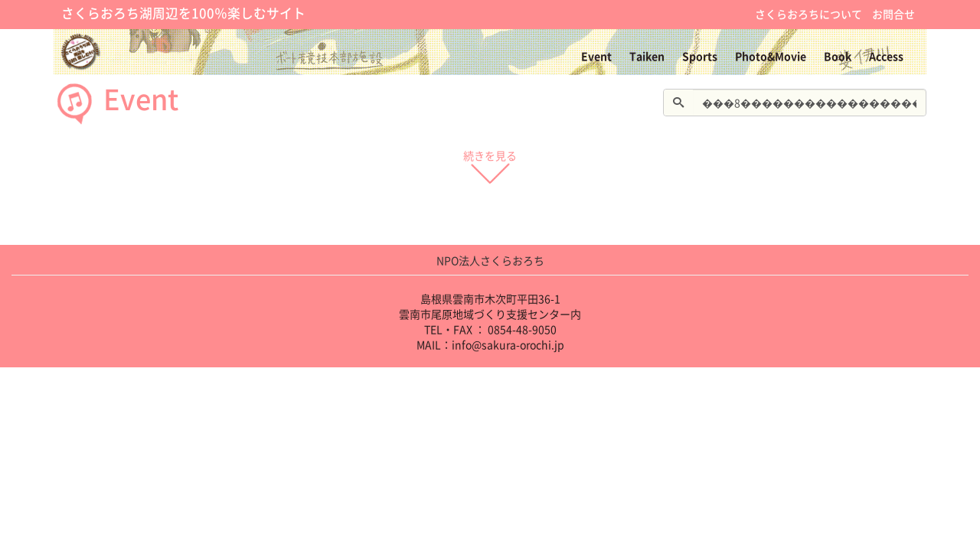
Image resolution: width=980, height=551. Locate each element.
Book (838, 56)
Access (886, 56)
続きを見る (490, 163)
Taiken (647, 56)
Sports (700, 56)
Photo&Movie (771, 56)
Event (596, 56)
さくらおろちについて (808, 14)
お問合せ (893, 14)
